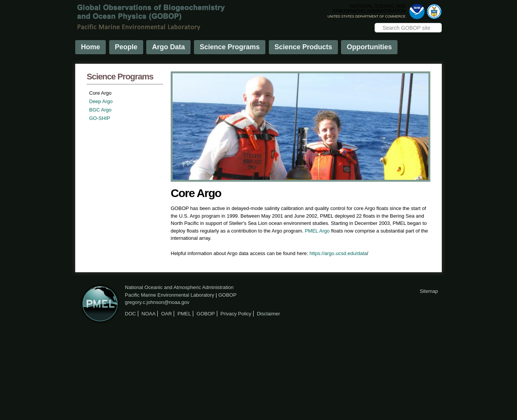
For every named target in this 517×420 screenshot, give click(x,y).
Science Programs (230, 47)
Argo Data (168, 47)
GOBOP (228, 295)
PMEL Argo (317, 231)
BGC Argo (101, 110)
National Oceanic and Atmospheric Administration (179, 287)
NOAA (149, 314)
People (126, 47)
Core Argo (101, 93)
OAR (166, 314)
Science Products (303, 47)
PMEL (184, 314)
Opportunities (369, 47)
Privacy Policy (236, 314)
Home (90, 47)
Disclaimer (269, 314)
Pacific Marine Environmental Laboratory (170, 295)
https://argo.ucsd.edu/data (338, 253)
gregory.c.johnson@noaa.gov (157, 302)
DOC (130, 314)
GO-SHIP (100, 118)
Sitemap (429, 291)
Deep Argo (101, 101)
